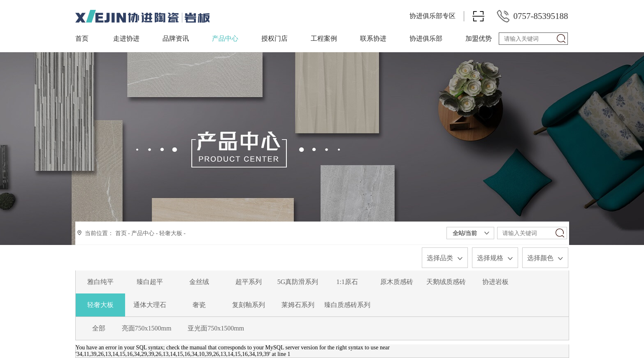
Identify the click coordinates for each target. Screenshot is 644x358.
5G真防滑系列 (298, 282)
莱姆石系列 (298, 305)
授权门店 (274, 38)
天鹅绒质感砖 (446, 282)
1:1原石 (347, 282)
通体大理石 (150, 305)
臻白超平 (150, 282)
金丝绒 (199, 282)
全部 (99, 328)
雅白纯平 (100, 282)
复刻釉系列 (249, 305)
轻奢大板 (171, 233)
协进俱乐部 (426, 38)
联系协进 (373, 38)
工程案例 (324, 38)
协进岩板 (495, 282)
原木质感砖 (397, 282)
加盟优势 (479, 38)
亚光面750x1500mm (216, 328)
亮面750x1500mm (147, 328)
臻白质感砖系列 (347, 305)
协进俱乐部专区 (432, 16)
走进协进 (126, 38)
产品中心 (225, 38)
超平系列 (249, 282)
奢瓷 (199, 305)
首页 (82, 38)
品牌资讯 (176, 38)
